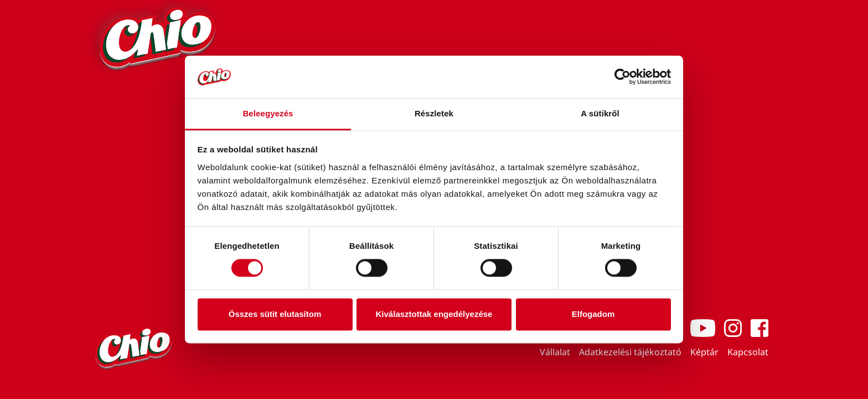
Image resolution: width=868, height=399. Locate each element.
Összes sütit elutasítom (275, 314)
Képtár (704, 352)
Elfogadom (593, 314)
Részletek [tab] (434, 113)
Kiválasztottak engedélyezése (434, 314)
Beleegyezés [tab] (268, 113)
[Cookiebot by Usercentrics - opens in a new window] (622, 77)
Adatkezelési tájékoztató (630, 352)
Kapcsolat (748, 352)
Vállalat (555, 352)
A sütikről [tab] (600, 113)
